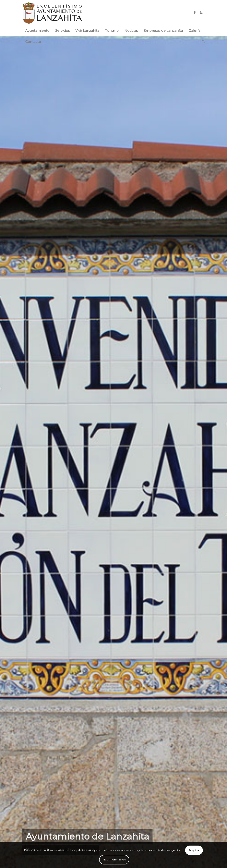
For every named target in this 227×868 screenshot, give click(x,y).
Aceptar (194, 850)
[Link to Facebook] (195, 13)
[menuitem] (37, 31)
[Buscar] (202, 42)
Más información (114, 859)
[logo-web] (52, 13)
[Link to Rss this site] (201, 13)
